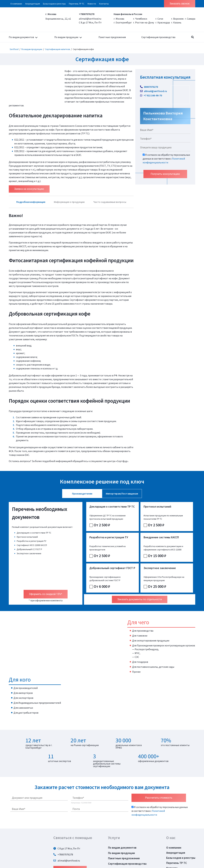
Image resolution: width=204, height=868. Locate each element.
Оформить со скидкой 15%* (46, 574)
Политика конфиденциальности (129, 848)
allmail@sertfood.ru (90, 19)
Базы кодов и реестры (54, 4)
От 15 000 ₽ (101, 566)
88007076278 (149, 87)
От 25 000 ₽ (176, 566)
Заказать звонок (180, 4)
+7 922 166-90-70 (151, 95)
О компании (16, 4)
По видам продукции (66, 37)
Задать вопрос (70, 849)
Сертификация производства (158, 37)
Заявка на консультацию (29, 189)
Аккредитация (33, 4)
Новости (92, 4)
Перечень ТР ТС (77, 4)
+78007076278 (87, 14)
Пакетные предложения (112, 37)
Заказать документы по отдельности (140, 579)
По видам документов (21, 37)
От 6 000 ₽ (137, 566)
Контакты (104, 4)
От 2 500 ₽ (100, 528)
